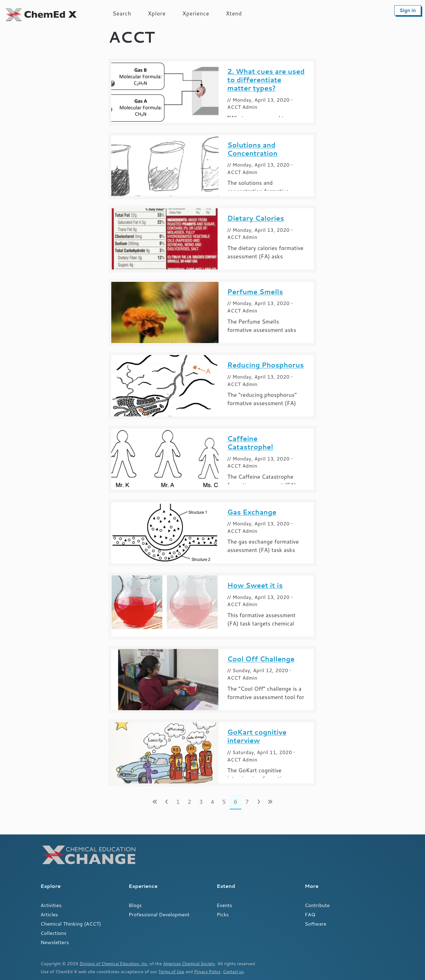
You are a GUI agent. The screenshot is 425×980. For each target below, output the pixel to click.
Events (224, 905)
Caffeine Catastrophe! (250, 443)
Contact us (238, 972)
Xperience (196, 13)
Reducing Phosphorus (266, 365)
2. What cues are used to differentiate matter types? (266, 80)
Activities (51, 905)
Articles (49, 914)
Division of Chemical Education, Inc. (117, 963)
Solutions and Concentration (252, 149)
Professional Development (159, 914)
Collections (53, 933)
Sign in (408, 10)
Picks (223, 914)
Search (122, 13)
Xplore (157, 13)
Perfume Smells (255, 292)
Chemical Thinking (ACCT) (71, 924)
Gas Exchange (252, 512)
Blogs (135, 905)
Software (316, 924)
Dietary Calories (256, 218)
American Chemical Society (196, 963)
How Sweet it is (255, 585)
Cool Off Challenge (261, 659)
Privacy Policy (210, 972)
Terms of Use (172, 972)
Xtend (234, 13)
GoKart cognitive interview (257, 736)
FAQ (310, 914)
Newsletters (55, 942)
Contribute (317, 905)
